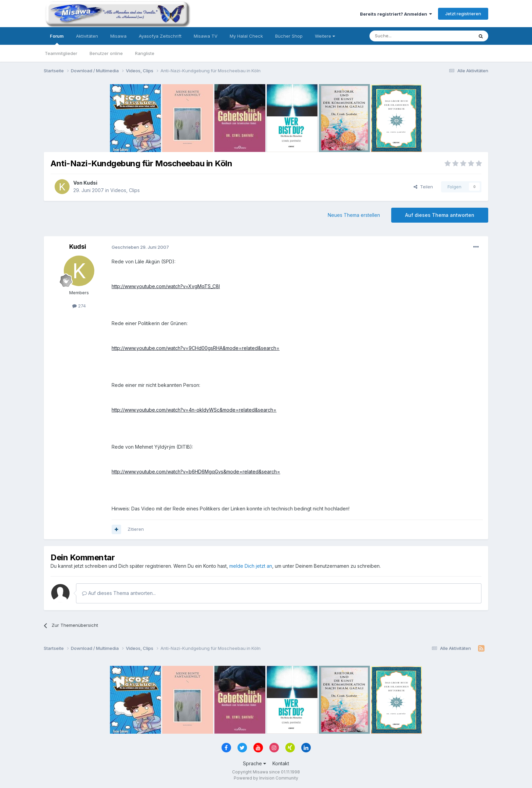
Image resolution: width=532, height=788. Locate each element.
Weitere (325, 36)
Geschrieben (140, 247)
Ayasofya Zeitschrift (160, 36)
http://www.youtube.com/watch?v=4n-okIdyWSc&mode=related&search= (194, 410)
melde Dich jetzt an (251, 566)
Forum (57, 39)
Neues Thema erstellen (354, 215)
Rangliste (145, 53)
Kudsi (90, 183)
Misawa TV (206, 36)
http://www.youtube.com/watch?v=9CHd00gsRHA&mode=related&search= (196, 348)
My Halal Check (246, 36)
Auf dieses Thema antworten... (119, 593)
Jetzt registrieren (463, 14)
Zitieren (136, 529)
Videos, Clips (125, 190)
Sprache (254, 763)
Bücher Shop (289, 36)
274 (79, 306)
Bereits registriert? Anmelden (396, 14)
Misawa (118, 36)
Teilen (423, 187)
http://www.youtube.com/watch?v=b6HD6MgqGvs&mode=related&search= (196, 472)
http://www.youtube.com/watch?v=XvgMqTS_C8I (166, 286)
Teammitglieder (61, 53)
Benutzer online (106, 53)
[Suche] (400, 36)
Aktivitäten (87, 36)
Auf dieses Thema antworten (440, 215)
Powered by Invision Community (266, 778)
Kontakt (281, 763)
